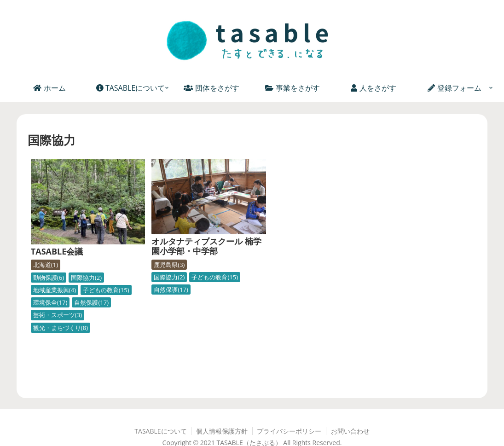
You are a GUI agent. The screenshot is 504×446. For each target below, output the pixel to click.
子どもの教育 (106, 282)
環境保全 (50, 294)
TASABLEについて (160, 423)
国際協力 (86, 269)
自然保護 (91, 294)
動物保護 (49, 269)
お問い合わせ (351, 423)
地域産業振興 (55, 282)
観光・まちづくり (61, 319)
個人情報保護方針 (222, 423)
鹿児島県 (159, 257)
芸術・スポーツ (58, 307)
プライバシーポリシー (290, 423)
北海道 (46, 257)
